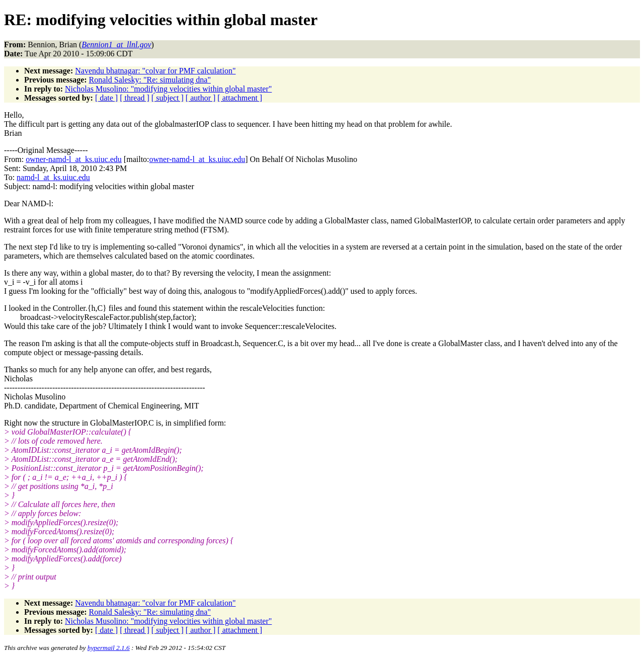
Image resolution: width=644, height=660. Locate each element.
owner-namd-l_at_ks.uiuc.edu (74, 159)
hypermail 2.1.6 (109, 648)
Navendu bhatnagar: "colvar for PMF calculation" (155, 71)
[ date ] (106, 98)
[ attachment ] (240, 98)
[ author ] (201, 98)
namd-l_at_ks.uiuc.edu (53, 177)
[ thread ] (135, 98)
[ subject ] (168, 98)
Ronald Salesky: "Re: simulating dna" (150, 80)
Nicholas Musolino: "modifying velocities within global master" (168, 89)
